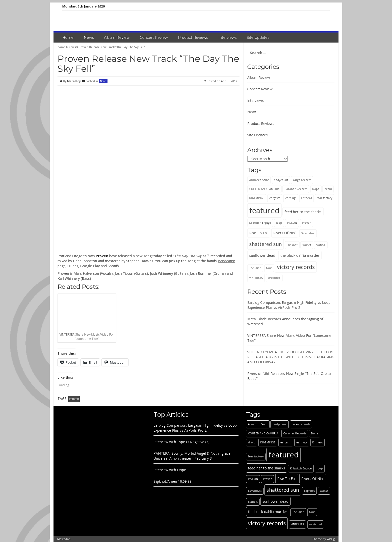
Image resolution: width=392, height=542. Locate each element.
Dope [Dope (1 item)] (316, 189)
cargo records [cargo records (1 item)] (302, 180)
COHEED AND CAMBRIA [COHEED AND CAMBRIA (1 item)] (264, 189)
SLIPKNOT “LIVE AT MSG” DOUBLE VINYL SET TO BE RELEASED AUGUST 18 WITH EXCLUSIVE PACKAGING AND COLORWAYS (291, 357)
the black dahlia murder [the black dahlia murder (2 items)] (300, 255)
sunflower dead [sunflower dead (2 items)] (262, 255)
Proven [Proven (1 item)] (307, 223)
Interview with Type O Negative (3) (181, 442)
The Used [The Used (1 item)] (255, 268)
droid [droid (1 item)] (328, 189)
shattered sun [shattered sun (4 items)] (265, 244)
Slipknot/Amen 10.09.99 (172, 481)
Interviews (227, 38)
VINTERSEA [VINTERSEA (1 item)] (256, 278)
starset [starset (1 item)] (307, 245)
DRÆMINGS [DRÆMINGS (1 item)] (257, 198)
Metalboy (74, 81)
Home (68, 38)
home (62, 47)
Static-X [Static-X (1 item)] (321, 245)
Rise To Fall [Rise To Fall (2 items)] (259, 233)
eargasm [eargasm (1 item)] (275, 198)
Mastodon (64, 539)
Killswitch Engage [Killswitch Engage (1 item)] (260, 223)
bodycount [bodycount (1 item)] (281, 180)
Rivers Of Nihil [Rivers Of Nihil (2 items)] (285, 233)
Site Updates (258, 38)
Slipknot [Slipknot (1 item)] (292, 245)
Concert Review (154, 38)
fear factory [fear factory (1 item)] (324, 198)
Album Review (117, 38)
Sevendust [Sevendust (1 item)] (308, 233)
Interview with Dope (170, 470)
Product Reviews (193, 38)
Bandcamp (226, 261)
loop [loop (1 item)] (279, 223)
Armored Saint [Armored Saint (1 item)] (259, 180)
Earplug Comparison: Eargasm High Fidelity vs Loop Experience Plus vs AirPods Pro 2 (289, 305)
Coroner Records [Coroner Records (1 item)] (296, 189)
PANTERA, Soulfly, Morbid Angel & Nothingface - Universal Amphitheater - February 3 (193, 456)
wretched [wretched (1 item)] (274, 278)
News (89, 38)
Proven (74, 399)
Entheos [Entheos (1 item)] (306, 198)
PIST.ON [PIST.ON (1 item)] (292, 223)
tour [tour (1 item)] (269, 268)
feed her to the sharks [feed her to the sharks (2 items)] (303, 212)
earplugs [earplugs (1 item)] (291, 198)
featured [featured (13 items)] (264, 210)
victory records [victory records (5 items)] (296, 267)
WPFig (331, 539)
